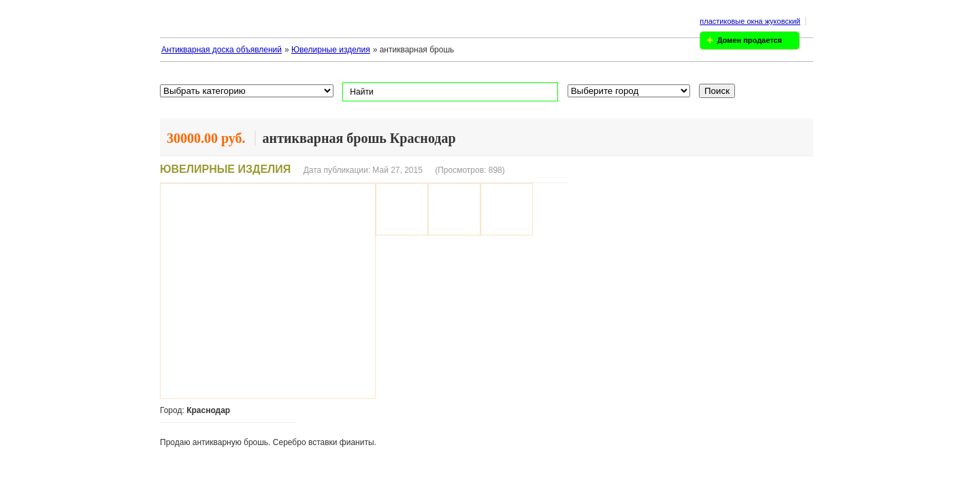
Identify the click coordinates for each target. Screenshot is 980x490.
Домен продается (750, 40)
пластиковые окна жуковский (750, 21)
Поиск (717, 91)
